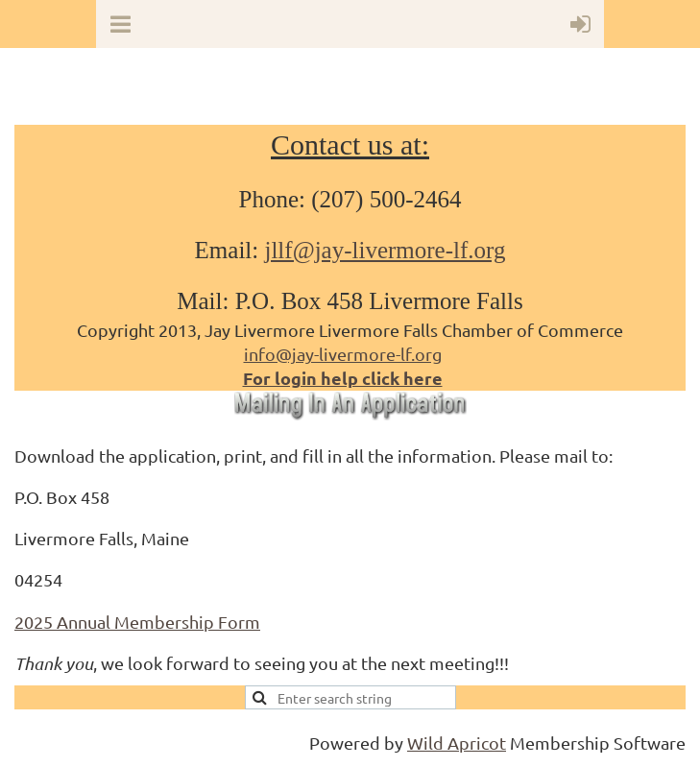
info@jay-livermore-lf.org (343, 354)
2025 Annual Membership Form (137, 622)
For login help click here (343, 378)
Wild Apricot (457, 743)
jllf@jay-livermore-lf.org (385, 250)
